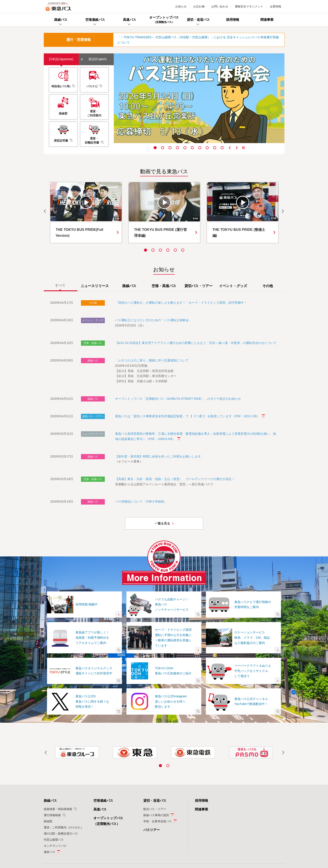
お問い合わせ (220, 6)
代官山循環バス (54, 788)
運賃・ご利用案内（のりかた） (64, 775)
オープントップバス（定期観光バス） (108, 769)
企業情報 (275, 6)
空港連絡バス (103, 749)
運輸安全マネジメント (249, 6)
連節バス (49, 800)
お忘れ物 (199, 6)
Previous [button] (230, 148)
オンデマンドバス (55, 794)
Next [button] (237, 148)
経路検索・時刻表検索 (58, 757)
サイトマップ (256, 842)
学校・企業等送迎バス (158, 769)
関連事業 (202, 757)
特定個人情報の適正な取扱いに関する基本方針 (134, 842)
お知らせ (181, 6)
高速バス (100, 757)
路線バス (50, 749)
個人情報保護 (100, 842)
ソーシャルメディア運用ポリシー (181, 842)
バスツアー (152, 778)
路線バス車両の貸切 (156, 763)
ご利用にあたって (75, 842)
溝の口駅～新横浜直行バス (61, 781)
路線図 (48, 769)
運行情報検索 (52, 763)
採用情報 (202, 749)
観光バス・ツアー (155, 757)
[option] (199, 98)
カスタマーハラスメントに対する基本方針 (225, 842)
